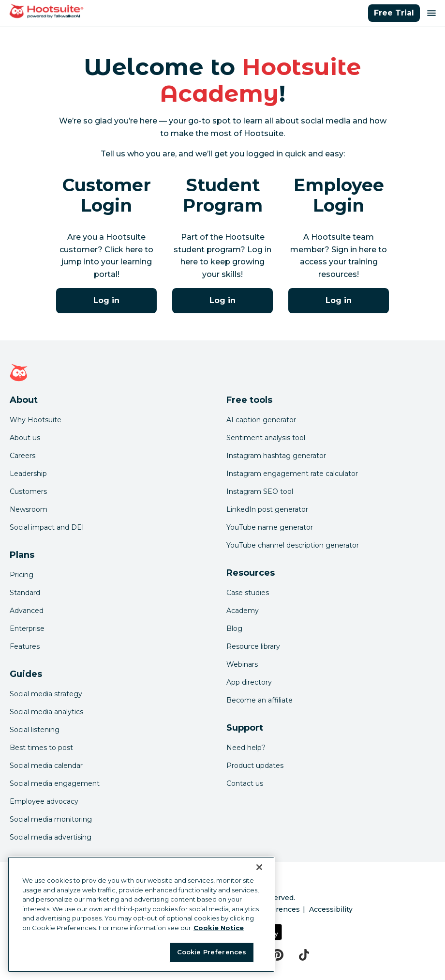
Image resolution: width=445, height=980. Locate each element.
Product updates (255, 766)
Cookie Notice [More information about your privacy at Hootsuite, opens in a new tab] (219, 928)
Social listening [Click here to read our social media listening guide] (35, 730)
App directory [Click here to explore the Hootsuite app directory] (249, 682)
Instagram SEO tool (260, 491)
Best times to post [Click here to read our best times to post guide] (41, 748)
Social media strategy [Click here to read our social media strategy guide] (46, 694)
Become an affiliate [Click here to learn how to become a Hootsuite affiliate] (260, 700)
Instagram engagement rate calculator (292, 474)
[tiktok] (304, 955)
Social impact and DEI (47, 527)
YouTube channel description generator (293, 545)
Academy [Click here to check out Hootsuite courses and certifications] (243, 611)
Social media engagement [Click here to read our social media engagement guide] (55, 783)
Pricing (22, 575)
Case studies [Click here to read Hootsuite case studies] (248, 593)
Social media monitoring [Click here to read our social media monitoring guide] (51, 819)
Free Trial (394, 13)
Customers (28, 491)
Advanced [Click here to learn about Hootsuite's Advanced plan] (27, 611)
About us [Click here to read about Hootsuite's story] (25, 438)
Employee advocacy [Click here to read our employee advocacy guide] (44, 801)
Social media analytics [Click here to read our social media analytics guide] (46, 712)
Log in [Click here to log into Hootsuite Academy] (106, 300)
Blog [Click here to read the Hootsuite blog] (234, 628)
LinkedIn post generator (267, 509)
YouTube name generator (270, 527)
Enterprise (27, 628)
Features (25, 646)
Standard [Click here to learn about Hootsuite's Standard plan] (25, 593)
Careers (22, 456)
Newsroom (29, 509)
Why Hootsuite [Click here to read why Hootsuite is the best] (36, 420)
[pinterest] (277, 955)
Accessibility (331, 909)
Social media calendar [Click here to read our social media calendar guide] (46, 766)
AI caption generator (261, 420)
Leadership (28, 474)
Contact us (245, 783)
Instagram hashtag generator (276, 456)
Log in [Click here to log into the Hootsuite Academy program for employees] (339, 300)
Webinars (242, 664)
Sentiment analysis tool (266, 438)
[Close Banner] (259, 867)
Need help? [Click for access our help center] (246, 748)
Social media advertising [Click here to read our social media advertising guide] (51, 837)
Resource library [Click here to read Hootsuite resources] (253, 646)
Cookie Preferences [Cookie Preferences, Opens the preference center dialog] (212, 952)
